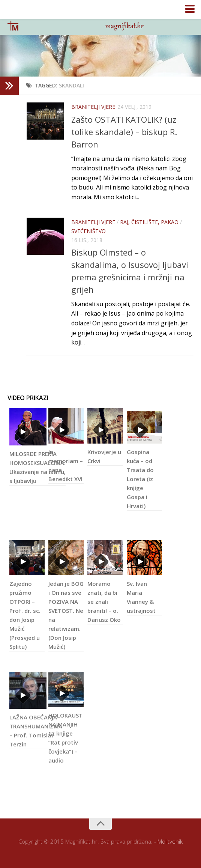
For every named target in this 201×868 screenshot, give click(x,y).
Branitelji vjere (93, 107)
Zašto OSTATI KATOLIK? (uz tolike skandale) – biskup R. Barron (124, 132)
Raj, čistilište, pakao (149, 222)
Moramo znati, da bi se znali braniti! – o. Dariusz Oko (104, 602)
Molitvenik (170, 841)
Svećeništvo (88, 231)
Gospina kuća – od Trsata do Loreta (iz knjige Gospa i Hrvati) (140, 479)
